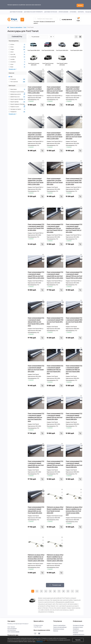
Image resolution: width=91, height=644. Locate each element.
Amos (17, 46)
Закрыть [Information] (80, 4)
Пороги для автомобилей (60, 626)
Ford (25, 26)
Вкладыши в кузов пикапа (17, 91)
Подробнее (39, 642)
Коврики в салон (17, 106)
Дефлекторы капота (17, 93)
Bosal (17, 66)
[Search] (35, 17)
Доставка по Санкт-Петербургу (33, 11)
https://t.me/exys (39, 632)
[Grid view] (80, 35)
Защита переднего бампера (17, 103)
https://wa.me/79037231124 (35, 632)
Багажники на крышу (59, 628)
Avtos (17, 63)
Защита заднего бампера (17, 98)
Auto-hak (17, 53)
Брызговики (17, 88)
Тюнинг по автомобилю (16, 26)
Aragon (17, 48)
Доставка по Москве (16, 11)
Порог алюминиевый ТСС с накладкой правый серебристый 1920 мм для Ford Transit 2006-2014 (74, 368)
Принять (78, 640)
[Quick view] (43, 68)
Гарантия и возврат (78, 635)
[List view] (76, 35)
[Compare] (43, 74)
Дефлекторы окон (17, 96)
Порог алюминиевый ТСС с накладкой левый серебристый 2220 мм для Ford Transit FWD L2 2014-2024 (74, 227)
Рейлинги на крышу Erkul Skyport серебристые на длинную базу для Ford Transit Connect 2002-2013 (74, 510)
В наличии (17, 78)
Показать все (13, 68)
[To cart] (42, 103)
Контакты (81, 11)
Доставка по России (51, 11)
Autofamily (17, 56)
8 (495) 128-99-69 (67, 18)
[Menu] (22, 18)
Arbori (17, 51)
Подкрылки (17, 111)
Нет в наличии (17, 81)
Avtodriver (17, 61)
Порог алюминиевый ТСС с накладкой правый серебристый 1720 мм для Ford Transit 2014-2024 (55, 368)
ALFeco (17, 43)
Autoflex (17, 58)
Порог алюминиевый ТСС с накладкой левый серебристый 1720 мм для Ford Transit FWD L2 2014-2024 (55, 227)
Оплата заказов (63, 11)
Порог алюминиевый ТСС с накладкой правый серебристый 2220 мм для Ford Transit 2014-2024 (36, 416)
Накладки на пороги (17, 108)
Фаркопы (56, 629)
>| (77, 590)
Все (11, 75)
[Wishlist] (43, 71)
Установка (73, 11)
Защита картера (17, 101)
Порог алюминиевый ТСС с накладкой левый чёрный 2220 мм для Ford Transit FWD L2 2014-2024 (36, 321)
